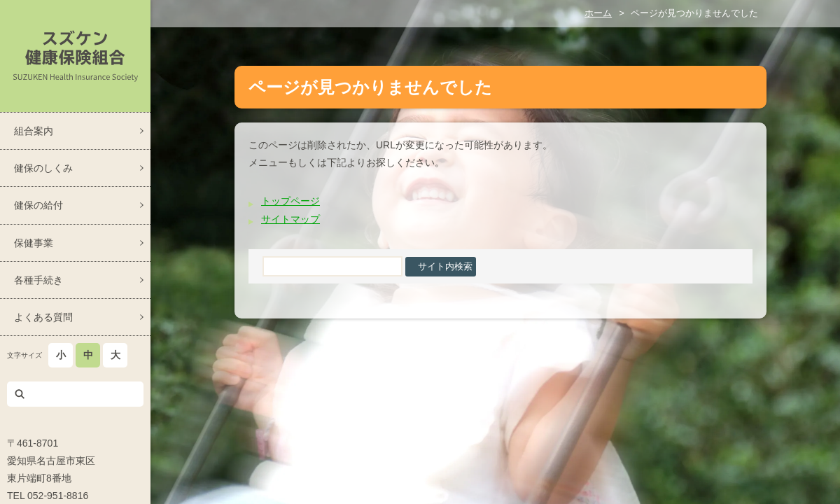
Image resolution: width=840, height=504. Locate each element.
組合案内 (34, 131)
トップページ (290, 201)
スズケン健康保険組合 (75, 56)
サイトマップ (290, 219)
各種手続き (38, 280)
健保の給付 (38, 205)
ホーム (598, 13)
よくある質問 (43, 317)
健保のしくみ (43, 168)
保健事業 (34, 243)
